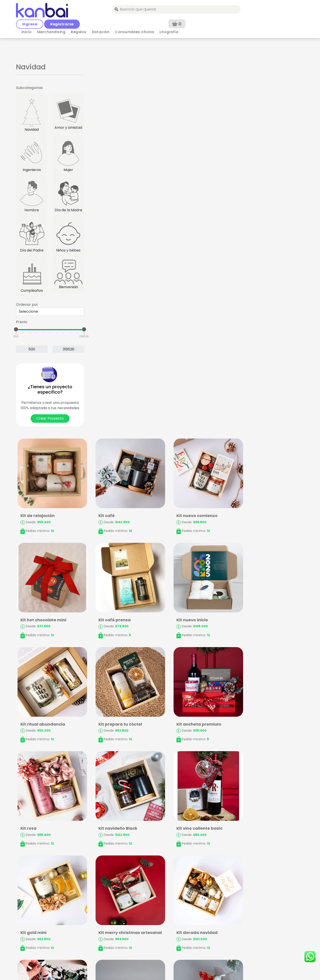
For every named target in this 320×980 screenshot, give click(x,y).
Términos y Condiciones (117, 921)
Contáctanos (181, 921)
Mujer (68, 156)
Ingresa (176, 9)
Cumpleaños (32, 276)
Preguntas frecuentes (189, 914)
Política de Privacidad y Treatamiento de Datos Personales (117, 935)
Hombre (32, 196)
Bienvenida (68, 275)
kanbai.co (169, 971)
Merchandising (51, 19)
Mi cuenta (105, 914)
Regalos (79, 19)
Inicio (27, 19)
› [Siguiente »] (174, 876)
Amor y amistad (68, 113)
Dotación (101, 19)
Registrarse (209, 9)
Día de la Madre (68, 196)
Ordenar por (27, 305)
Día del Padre (32, 236)
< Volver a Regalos (32, 33)
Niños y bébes (68, 236)
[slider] (16, 329)
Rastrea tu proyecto (188, 928)
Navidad (32, 115)
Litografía (169, 19)
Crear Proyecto (50, 418)
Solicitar (270, 935)
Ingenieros (32, 156)
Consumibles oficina (134, 19)
